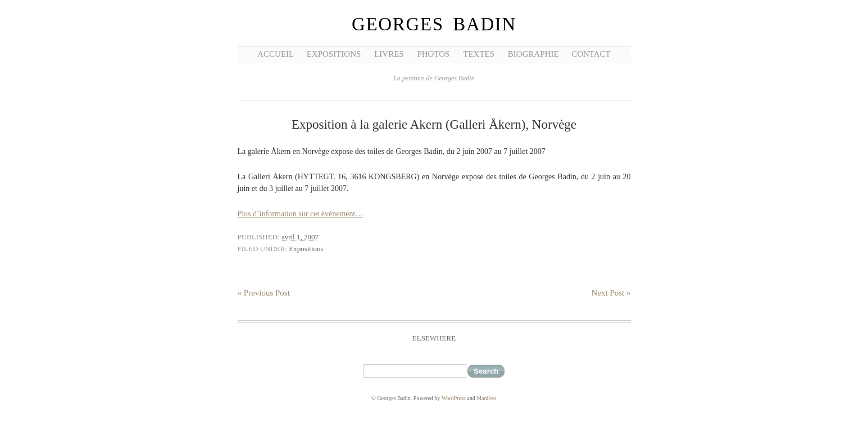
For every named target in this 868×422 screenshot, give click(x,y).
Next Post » (611, 293)
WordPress (454, 398)
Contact (591, 54)
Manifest (487, 398)
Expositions (334, 54)
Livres (389, 54)
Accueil (276, 54)
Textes (479, 54)
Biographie (533, 54)
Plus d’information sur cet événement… (301, 214)
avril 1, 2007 (300, 237)
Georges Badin (434, 24)
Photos (433, 54)
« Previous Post (264, 293)
